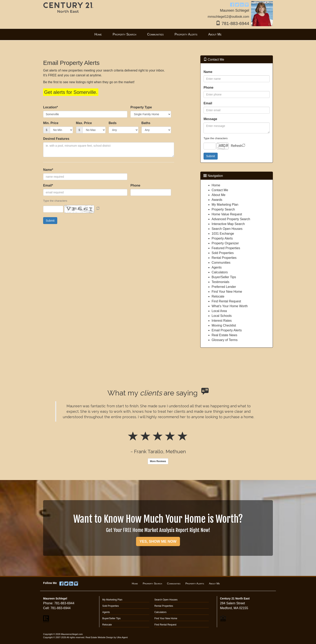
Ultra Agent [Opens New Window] (122, 637)
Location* (50, 107)
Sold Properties (223, 253)
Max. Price (84, 123)
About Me (218, 195)
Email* (48, 185)
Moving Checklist (224, 325)
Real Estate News (224, 335)
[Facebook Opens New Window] (232, 4)
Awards (217, 200)
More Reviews (158, 461)
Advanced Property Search (231, 219)
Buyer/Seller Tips (224, 277)
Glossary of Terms (225, 340)
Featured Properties (226, 248)
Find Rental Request (226, 301)
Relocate (218, 296)
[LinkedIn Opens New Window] (242, 4)
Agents (217, 267)
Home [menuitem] (98, 34)
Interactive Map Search (228, 224)
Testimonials (220, 282)
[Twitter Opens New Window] (237, 4)
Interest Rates (222, 321)
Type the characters (216, 138)
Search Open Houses (227, 229)
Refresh (236, 146)
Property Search (223, 209)
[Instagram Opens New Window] (247, 4)
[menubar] (158, 35)
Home (216, 185)
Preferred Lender (224, 287)
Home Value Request (227, 214)
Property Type (141, 107)
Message (210, 119)
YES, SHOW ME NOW (158, 541)
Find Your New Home (227, 292)
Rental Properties (224, 258)
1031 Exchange (223, 234)
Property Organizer (225, 243)
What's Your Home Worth (230, 306)
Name (208, 72)
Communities (221, 263)
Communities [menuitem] (155, 34)
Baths (146, 123)
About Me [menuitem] (215, 34)
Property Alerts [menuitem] (186, 34)
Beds (113, 123)
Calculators (220, 272)
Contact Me (220, 190)
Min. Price (51, 123)
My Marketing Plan (225, 205)
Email (208, 103)
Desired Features (56, 139)
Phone (135, 185)
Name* (48, 170)
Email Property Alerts (227, 330)
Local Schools (222, 316)
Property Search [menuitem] (124, 34)
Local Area (219, 311)
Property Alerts (222, 238)
